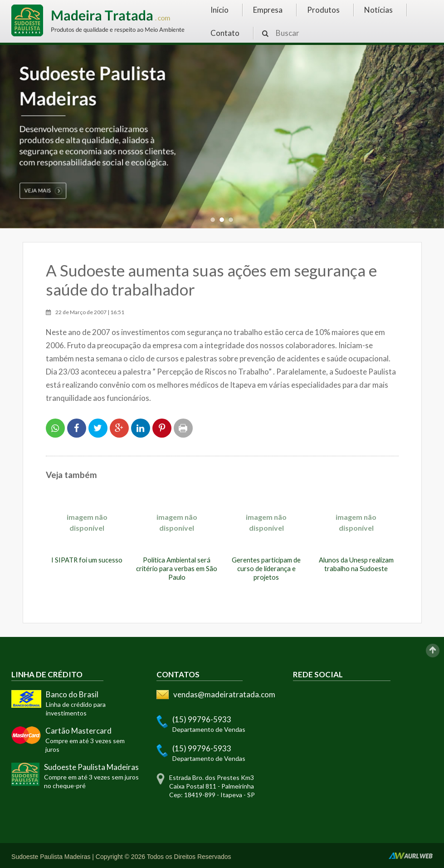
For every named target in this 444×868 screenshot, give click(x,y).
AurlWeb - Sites (411, 856)
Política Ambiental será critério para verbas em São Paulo (177, 569)
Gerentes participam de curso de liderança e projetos (266, 569)
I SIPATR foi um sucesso (87, 560)
